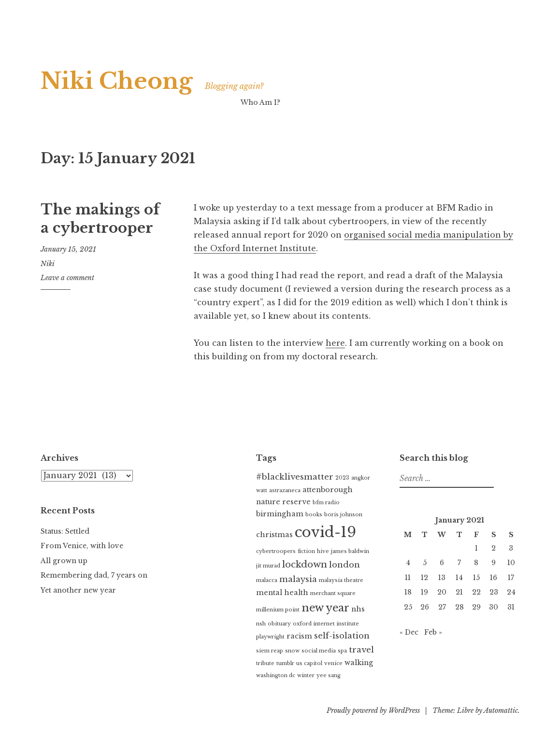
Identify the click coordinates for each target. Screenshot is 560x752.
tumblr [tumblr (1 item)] (285, 663)
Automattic (501, 710)
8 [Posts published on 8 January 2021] (476, 563)
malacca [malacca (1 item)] (267, 580)
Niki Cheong (117, 81)
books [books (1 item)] (314, 515)
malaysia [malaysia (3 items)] (298, 579)
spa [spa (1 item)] (342, 651)
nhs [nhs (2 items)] (358, 609)
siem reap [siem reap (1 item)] (270, 651)
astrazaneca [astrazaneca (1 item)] (285, 490)
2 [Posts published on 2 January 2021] (494, 548)
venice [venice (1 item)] (333, 663)
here (335, 343)
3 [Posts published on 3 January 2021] (511, 548)
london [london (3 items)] (345, 565)
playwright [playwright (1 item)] (270, 637)
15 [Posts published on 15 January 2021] (476, 578)
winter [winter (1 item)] (306, 675)
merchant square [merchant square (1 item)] (333, 593)
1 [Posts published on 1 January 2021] (476, 548)
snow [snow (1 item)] (292, 651)
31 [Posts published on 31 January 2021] (511, 607)
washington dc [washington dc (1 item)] (276, 675)
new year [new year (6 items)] (325, 608)
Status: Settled (65, 531)
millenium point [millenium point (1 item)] (278, 610)
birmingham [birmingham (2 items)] (280, 514)
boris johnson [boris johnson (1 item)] (343, 515)
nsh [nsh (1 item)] (261, 624)
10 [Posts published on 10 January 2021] (511, 563)
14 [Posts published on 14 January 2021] (459, 578)
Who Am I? (260, 102)
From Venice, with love (82, 546)
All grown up (64, 561)
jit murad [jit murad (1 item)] (268, 566)
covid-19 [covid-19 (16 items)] (325, 532)
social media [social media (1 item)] (319, 651)
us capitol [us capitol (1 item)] (309, 663)
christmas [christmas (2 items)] (274, 535)
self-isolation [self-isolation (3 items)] (342, 636)
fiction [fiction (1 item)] (306, 551)
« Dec (409, 632)
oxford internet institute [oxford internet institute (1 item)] (326, 624)
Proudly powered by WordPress (373, 710)
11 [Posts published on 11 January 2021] (408, 578)
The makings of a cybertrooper (100, 219)
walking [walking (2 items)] (359, 663)
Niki (48, 264)
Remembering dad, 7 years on (94, 575)
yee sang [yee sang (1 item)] (329, 675)
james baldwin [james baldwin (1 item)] (350, 551)
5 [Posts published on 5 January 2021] (425, 563)
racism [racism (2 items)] (299, 636)
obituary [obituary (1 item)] (279, 624)
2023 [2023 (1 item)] (342, 478)
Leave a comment (67, 278)
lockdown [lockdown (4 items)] (305, 564)
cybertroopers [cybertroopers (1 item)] (276, 551)
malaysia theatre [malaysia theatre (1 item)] (341, 580)
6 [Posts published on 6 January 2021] (442, 563)
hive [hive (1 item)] (323, 551)
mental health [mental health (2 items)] (282, 593)
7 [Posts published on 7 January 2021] (459, 563)
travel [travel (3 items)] (361, 650)
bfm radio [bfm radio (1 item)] (326, 503)
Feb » (433, 632)
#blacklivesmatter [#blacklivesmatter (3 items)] (295, 477)
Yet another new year (78, 590)
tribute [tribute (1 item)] (265, 663)
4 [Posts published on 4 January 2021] (408, 563)
